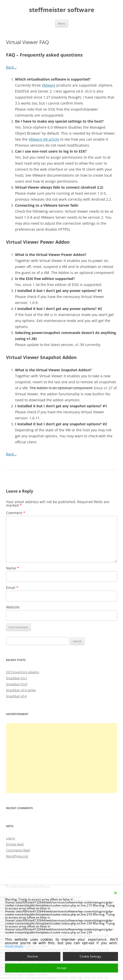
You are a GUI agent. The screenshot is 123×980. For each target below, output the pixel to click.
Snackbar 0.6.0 (17, 684)
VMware (49, 85)
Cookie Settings (90, 956)
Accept (62, 968)
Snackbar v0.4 (16, 696)
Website (13, 607)
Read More (14, 946)
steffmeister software (62, 10)
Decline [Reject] (33, 956)
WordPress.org (17, 856)
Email (12, 588)
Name (13, 568)
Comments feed (18, 850)
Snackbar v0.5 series (21, 690)
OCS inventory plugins (23, 672)
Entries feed (15, 844)
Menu (62, 23)
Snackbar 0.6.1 (17, 678)
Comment (16, 513)
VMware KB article (44, 139)
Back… (11, 67)
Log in (11, 838)
